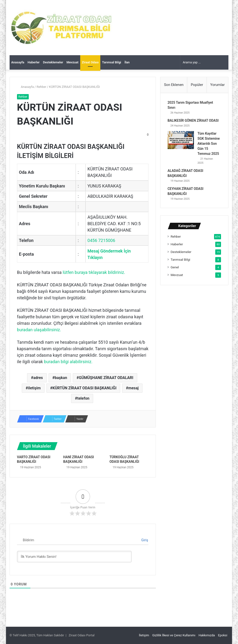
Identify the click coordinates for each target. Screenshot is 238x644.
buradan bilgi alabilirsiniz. (68, 362)
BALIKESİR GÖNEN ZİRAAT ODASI (193, 121)
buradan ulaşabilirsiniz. (39, 330)
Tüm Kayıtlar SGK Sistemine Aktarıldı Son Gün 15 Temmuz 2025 (209, 144)
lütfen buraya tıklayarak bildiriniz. (94, 272)
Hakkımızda (207, 635)
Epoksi (223, 635)
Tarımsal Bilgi (112, 62)
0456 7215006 (101, 240)
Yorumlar (217, 85)
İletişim (144, 635)
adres (38, 378)
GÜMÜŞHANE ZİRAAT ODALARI (106, 378)
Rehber (42, 87)
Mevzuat (73, 62)
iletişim (34, 388)
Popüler (197, 85)
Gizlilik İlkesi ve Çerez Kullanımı (174, 635)
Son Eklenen (174, 85)
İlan (127, 62)
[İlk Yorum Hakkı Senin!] (74, 557)
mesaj (133, 388)
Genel (175, 268)
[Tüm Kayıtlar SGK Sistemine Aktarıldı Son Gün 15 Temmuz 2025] (181, 140)
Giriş (142, 540)
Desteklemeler (53, 62)
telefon (83, 398)
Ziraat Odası (90, 62)
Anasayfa (18, 62)
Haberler (34, 62)
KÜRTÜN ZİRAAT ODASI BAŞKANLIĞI (84, 388)
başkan (61, 378)
